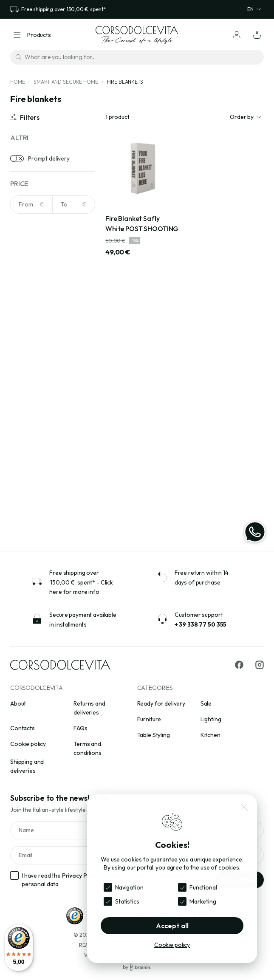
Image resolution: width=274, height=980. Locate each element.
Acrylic (30, 419)
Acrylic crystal (40, 432)
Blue (27, 342)
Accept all (172, 926)
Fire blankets (125, 82)
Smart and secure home (66, 82)
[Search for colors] (53, 255)
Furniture (149, 719)
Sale (206, 703)
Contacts (23, 728)
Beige (29, 316)
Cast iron (34, 485)
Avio (27, 302)
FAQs (80, 728)
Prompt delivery (49, 158)
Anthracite (36, 289)
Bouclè (31, 459)
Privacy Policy (81, 876)
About (18, 703)
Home (17, 82)
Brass (29, 472)
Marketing (203, 901)
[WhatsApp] (255, 532)
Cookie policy (28, 744)
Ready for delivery (161, 703)
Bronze (31, 355)
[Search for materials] (53, 398)
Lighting (211, 719)
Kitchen (210, 735)
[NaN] (31, 205)
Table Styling (154, 735)
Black (29, 329)
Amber (30, 276)
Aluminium (35, 446)
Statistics (127, 901)
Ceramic (33, 498)
